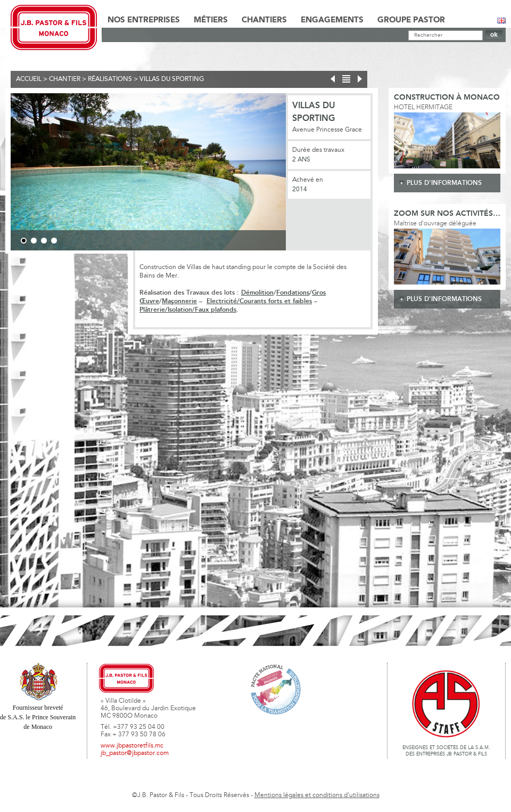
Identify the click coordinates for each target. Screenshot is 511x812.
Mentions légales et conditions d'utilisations (317, 795)
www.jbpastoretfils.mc (132, 746)
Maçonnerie (179, 301)
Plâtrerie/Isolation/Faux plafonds (188, 310)
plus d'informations (444, 183)
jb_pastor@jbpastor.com (135, 753)
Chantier (65, 79)
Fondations (293, 293)
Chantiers (264, 20)
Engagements (332, 20)
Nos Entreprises (144, 20)
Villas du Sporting (172, 79)
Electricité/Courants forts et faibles (259, 301)
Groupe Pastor (411, 20)
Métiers (211, 20)
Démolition (257, 293)
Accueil (29, 79)
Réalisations (110, 79)
